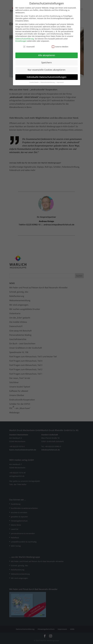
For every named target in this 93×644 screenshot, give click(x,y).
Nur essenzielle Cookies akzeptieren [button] (46, 68)
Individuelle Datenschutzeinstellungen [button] (46, 75)
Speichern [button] (46, 61)
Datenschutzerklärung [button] (48, 81)
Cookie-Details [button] (34, 81)
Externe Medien (60, 45)
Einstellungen (21, 40)
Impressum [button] (60, 81)
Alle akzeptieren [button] (47, 54)
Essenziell (29, 45)
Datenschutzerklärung (25, 37)
